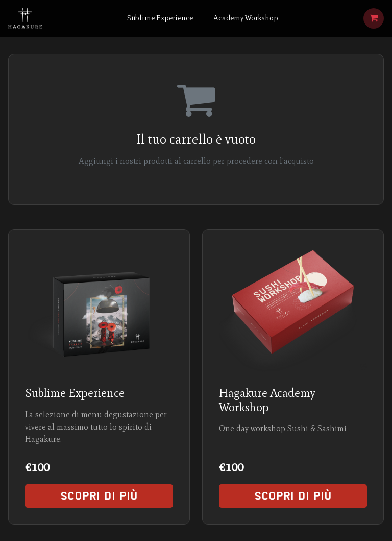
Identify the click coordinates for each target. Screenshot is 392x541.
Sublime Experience (160, 18)
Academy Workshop (246, 18)
